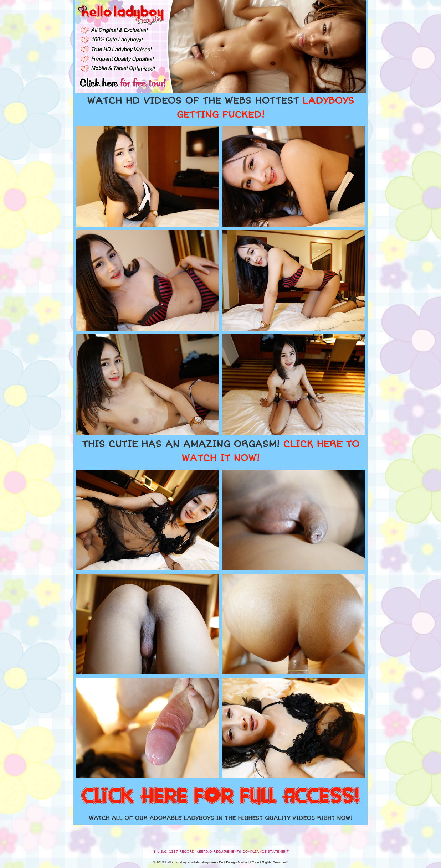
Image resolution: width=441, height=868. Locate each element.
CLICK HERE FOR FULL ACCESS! (221, 796)
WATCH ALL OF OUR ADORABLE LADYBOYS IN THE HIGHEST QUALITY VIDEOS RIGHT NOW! (221, 818)
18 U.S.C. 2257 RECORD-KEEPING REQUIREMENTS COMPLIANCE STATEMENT (221, 852)
